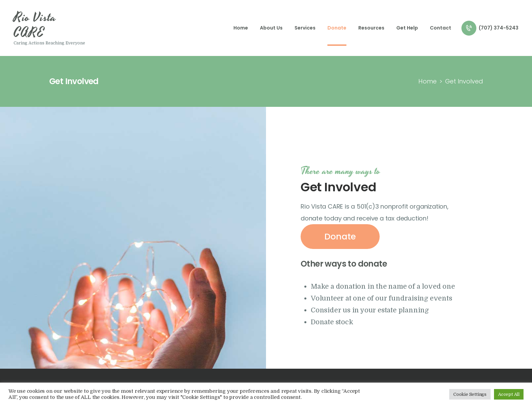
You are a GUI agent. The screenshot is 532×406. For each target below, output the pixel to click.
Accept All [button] (509, 394)
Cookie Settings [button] (470, 394)
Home (427, 81)
